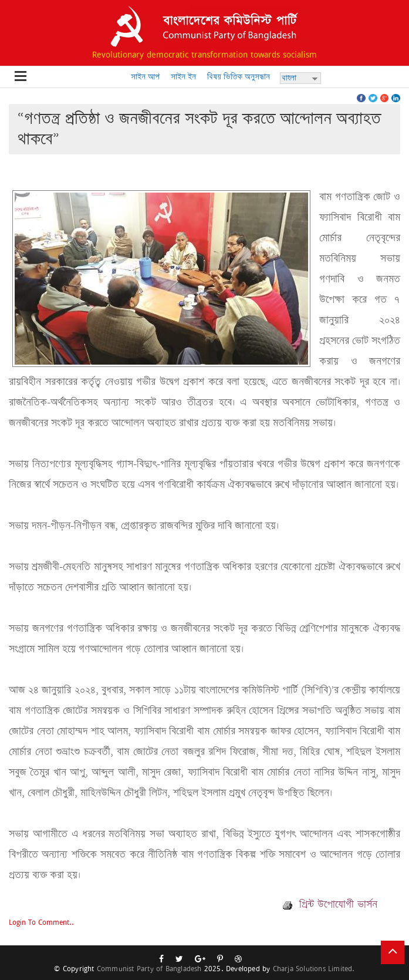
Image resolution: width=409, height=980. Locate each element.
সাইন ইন (183, 77)
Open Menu (21, 77)
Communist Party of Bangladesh (149, 969)
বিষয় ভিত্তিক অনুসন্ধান (239, 77)
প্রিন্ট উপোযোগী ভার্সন (330, 904)
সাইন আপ (145, 77)
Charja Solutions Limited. (314, 969)
